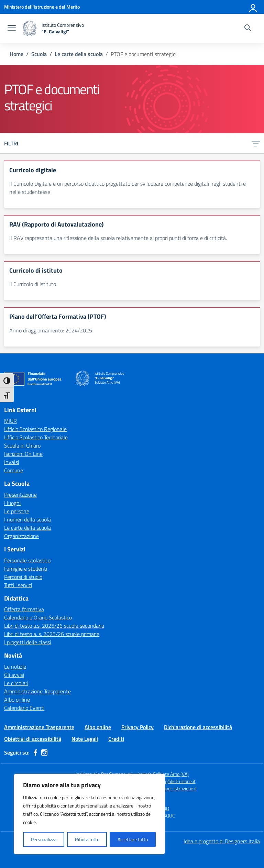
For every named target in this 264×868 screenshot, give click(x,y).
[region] (89, 814)
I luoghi (12, 503)
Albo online (17, 700)
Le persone (17, 511)
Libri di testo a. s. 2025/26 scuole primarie (52, 634)
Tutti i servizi (18, 585)
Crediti (116, 739)
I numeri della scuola (27, 519)
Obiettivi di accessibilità (33, 739)
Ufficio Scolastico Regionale (35, 429)
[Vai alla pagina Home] (16, 54)
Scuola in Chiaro (22, 446)
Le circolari (16, 683)
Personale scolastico (27, 560)
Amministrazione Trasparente (37, 691)
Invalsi (12, 462)
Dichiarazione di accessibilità (198, 727)
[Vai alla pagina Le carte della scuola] (79, 54)
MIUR (10, 421)
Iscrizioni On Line (23, 454)
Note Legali (85, 739)
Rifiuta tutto (87, 839)
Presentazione (20, 495)
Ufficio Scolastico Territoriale (36, 437)
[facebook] (35, 752)
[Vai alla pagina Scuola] (39, 54)
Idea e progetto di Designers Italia (222, 841)
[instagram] (44, 752)
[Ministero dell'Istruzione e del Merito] (42, 7)
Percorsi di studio (23, 577)
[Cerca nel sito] (248, 29)
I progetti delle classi (27, 642)
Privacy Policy (137, 727)
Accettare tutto (133, 839)
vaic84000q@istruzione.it (169, 781)
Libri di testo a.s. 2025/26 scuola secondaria (54, 626)
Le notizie (15, 667)
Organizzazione (21, 536)
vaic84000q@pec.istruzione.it (167, 788)
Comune (14, 470)
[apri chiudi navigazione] (12, 29)
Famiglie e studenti (26, 569)
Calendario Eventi (24, 708)
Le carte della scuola (27, 528)
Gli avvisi (14, 675)
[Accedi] (253, 7)
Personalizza (44, 839)
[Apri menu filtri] (256, 143)
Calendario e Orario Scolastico (38, 617)
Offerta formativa (24, 609)
